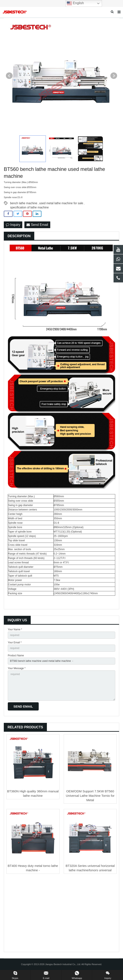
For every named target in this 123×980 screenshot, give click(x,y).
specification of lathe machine (29, 207)
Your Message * (17, 668)
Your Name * (15, 629)
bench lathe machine (24, 203)
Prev (9, 76)
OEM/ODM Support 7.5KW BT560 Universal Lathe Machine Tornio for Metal (90, 796)
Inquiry (13, 225)
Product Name (16, 656)
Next (114, 76)
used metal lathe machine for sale (61, 203)
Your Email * (15, 642)
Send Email (37, 225)
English (75, 3)
